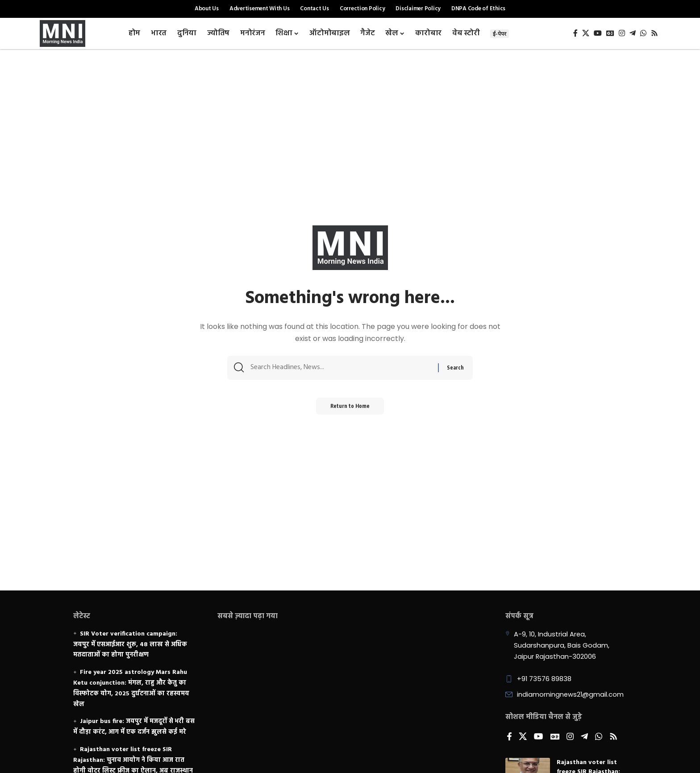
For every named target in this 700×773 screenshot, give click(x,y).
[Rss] (654, 33)
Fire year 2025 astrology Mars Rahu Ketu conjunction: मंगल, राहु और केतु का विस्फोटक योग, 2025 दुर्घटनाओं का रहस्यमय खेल (131, 688)
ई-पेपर (500, 34)
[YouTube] (598, 33)
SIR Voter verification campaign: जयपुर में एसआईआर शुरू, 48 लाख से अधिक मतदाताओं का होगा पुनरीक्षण (130, 645)
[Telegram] (633, 33)
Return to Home (350, 409)
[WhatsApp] (643, 33)
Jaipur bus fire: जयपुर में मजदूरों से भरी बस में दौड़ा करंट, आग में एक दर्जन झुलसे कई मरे (134, 727)
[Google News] (610, 33)
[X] (586, 33)
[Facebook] (575, 33)
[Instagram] (622, 33)
